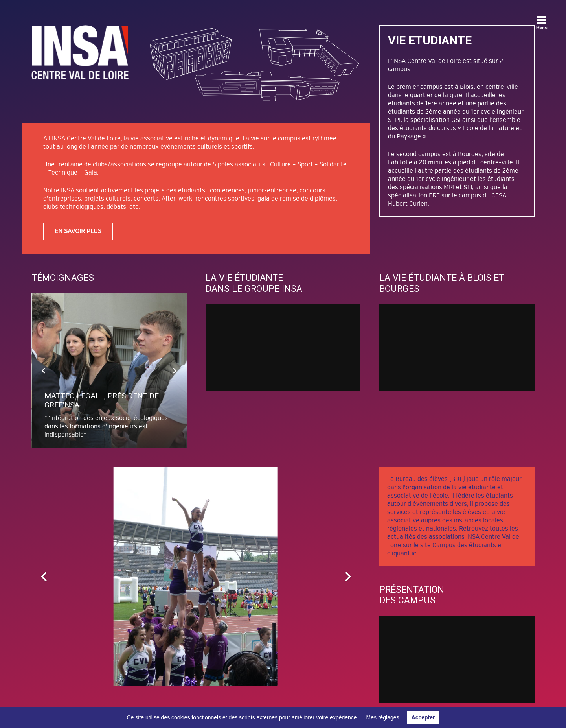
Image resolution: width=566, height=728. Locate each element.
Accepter (423, 717)
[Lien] (80, 52)
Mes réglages (383, 717)
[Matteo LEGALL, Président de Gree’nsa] (109, 371)
